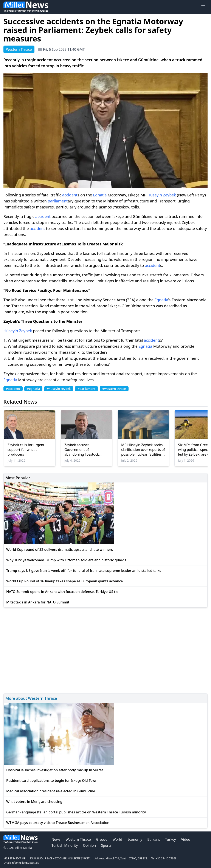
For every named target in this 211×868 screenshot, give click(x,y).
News (56, 839)
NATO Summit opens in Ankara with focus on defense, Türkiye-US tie (62, 592)
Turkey (171, 839)
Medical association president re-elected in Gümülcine (51, 791)
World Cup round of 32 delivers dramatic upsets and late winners (60, 550)
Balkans (154, 839)
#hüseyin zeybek (59, 389)
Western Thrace (78, 839)
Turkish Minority (65, 845)
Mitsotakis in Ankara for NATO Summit (38, 602)
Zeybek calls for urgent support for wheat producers (26, 450)
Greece (102, 839)
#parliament (86, 389)
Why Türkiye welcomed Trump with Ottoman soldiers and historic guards (66, 560)
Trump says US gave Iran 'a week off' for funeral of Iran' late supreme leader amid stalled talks (84, 571)
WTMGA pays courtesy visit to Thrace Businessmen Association (58, 823)
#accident (13, 389)
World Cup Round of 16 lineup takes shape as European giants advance (65, 581)
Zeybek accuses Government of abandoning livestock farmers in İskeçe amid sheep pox (83, 450)
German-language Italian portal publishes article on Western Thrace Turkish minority (76, 812)
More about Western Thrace (31, 698)
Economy (135, 839)
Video (186, 839)
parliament (58, 201)
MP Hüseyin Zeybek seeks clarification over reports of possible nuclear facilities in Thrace (143, 450)
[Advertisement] (105, 650)
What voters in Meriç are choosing (34, 802)
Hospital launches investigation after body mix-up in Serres (55, 770)
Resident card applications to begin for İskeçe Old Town (52, 781)
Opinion (89, 845)
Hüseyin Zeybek (162, 195)
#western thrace (114, 389)
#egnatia (33, 389)
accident (70, 195)
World (117, 839)
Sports (106, 845)
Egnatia (100, 195)
